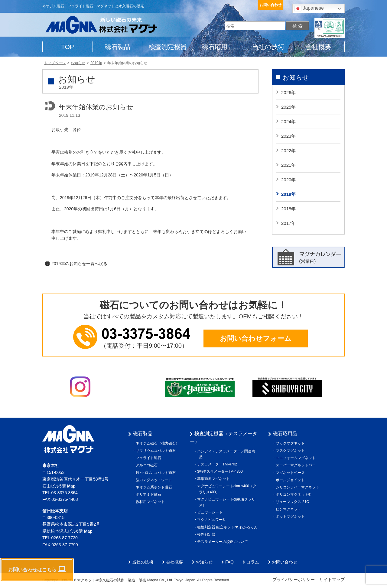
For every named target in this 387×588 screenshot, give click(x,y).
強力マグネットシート (155, 480)
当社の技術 (268, 47)
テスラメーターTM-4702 (218, 464)
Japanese (309, 8)
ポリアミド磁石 (149, 494)
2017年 (288, 223)
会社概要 (318, 47)
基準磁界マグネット (214, 479)
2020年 (288, 180)
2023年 (288, 136)
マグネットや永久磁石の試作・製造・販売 (112, 580)
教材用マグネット (151, 502)
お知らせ (296, 77)
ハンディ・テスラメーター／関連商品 (227, 454)
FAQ (229, 562)
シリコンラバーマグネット (298, 487)
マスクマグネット (291, 451)
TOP (68, 47)
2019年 (288, 194)
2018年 (288, 209)
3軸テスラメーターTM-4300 (221, 471)
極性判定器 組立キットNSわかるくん (228, 527)
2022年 (288, 151)
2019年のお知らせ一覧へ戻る (79, 264)
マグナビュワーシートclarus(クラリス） (227, 502)
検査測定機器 (168, 47)
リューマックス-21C (293, 502)
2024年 (288, 122)
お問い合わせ (271, 5)
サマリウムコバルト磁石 (157, 451)
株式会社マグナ (68, 439)
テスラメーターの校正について (223, 542)
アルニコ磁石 (148, 465)
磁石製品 (118, 47)
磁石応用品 (218, 47)
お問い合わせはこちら (37, 569)
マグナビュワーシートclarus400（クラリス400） (228, 489)
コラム (253, 562)
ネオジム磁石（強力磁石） (158, 443)
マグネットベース (291, 473)
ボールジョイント (291, 480)
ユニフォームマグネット (297, 458)
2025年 (288, 107)
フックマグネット (291, 443)
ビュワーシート (211, 512)
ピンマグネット (289, 509)
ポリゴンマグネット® (294, 494)
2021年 (288, 165)
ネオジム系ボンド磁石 (155, 487)
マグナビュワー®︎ (212, 520)
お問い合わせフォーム (256, 338)
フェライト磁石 (149, 458)
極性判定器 (207, 534)
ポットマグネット (291, 517)
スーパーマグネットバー (297, 465)
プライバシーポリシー (294, 580)
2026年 (288, 92)
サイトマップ (332, 580)
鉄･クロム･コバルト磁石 (157, 473)
